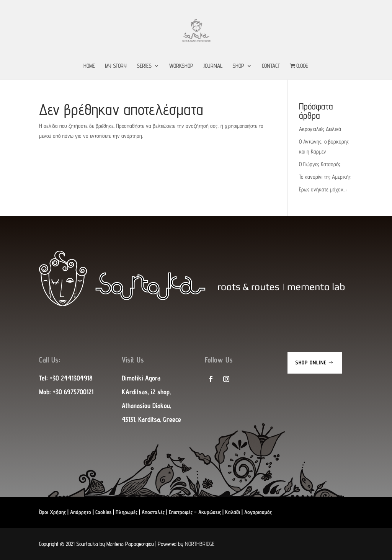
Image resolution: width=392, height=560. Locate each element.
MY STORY (116, 66)
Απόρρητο (81, 512)
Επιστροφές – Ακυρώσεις (195, 512)
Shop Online (311, 362)
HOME (89, 66)
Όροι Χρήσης (52, 512)
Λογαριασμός (258, 512)
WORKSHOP (181, 66)
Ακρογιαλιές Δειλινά (320, 129)
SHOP (238, 66)
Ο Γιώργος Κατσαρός (320, 164)
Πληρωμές (127, 512)
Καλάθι (233, 512)
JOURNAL (213, 66)
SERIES (144, 66)
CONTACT (271, 66)
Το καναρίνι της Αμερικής (325, 177)
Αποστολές (153, 512)
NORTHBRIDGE (200, 544)
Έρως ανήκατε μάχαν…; (323, 189)
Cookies (103, 512)
